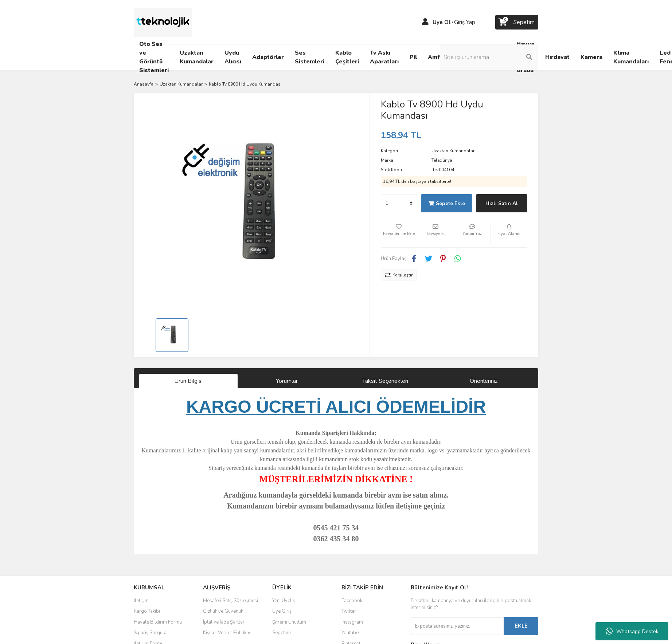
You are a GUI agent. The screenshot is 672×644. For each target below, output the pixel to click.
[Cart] (517, 22)
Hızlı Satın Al (502, 203)
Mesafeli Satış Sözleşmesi (230, 601)
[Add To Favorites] (399, 233)
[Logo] (163, 22)
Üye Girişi (282, 611)
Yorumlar (287, 381)
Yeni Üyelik (284, 601)
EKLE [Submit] (521, 626)
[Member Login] (425, 22)
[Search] (489, 57)
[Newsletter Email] (457, 626)
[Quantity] (399, 203)
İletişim (141, 601)
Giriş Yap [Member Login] (465, 22)
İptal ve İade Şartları (224, 622)
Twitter (349, 611)
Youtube (350, 633)
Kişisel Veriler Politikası (228, 633)
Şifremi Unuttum (289, 622)
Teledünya (442, 160)
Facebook (352, 601)
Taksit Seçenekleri (385, 381)
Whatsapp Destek (632, 631)
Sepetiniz (282, 633)
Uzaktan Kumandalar (453, 151)
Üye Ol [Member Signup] (442, 22)
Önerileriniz (484, 381)
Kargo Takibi (147, 611)
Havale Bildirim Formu (158, 622)
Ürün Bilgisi (188, 381)
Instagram (352, 622)
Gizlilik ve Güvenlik (223, 611)
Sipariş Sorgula (150, 633)
